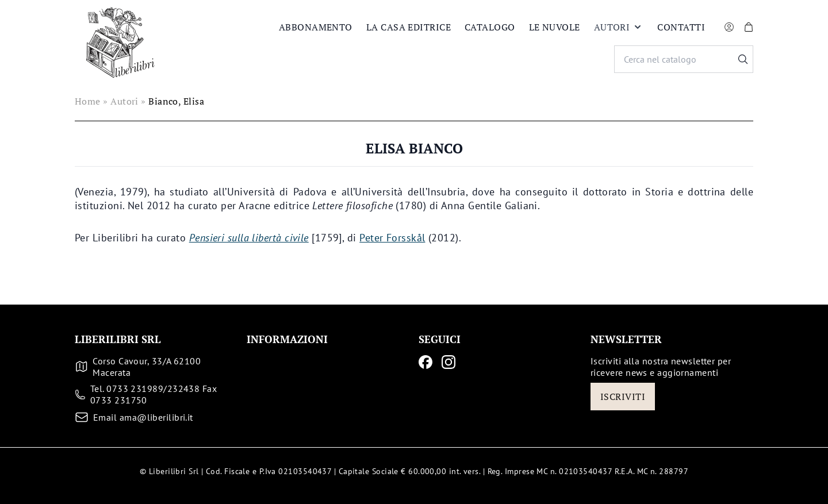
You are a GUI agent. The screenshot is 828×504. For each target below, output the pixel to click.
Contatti (681, 27)
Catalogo (490, 27)
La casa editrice (409, 27)
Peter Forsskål (392, 238)
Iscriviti (623, 397)
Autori (619, 27)
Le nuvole (555, 27)
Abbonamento (316, 27)
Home (88, 101)
